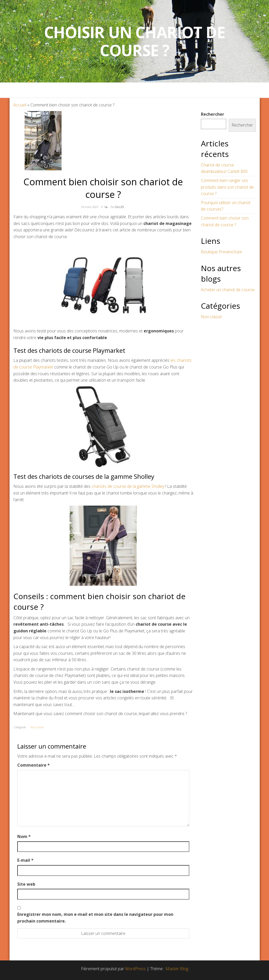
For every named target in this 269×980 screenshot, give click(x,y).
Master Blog (177, 969)
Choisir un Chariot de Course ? (135, 41)
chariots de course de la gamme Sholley (127, 486)
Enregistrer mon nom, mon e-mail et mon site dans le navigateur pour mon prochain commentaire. (95, 918)
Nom (24, 836)
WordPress (135, 969)
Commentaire (34, 765)
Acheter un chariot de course (228, 290)
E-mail (25, 860)
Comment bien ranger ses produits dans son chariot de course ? (227, 187)
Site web (26, 884)
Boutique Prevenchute (221, 252)
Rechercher (213, 114)
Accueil (20, 105)
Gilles (119, 207)
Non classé (37, 727)
